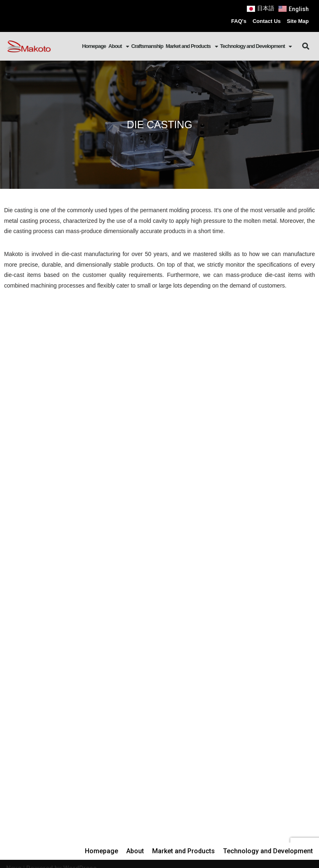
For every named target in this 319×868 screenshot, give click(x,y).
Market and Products (192, 46)
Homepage (94, 46)
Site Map (298, 21)
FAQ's (239, 21)
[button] (306, 46)
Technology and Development (256, 46)
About (118, 46)
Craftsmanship (147, 46)
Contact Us (267, 21)
